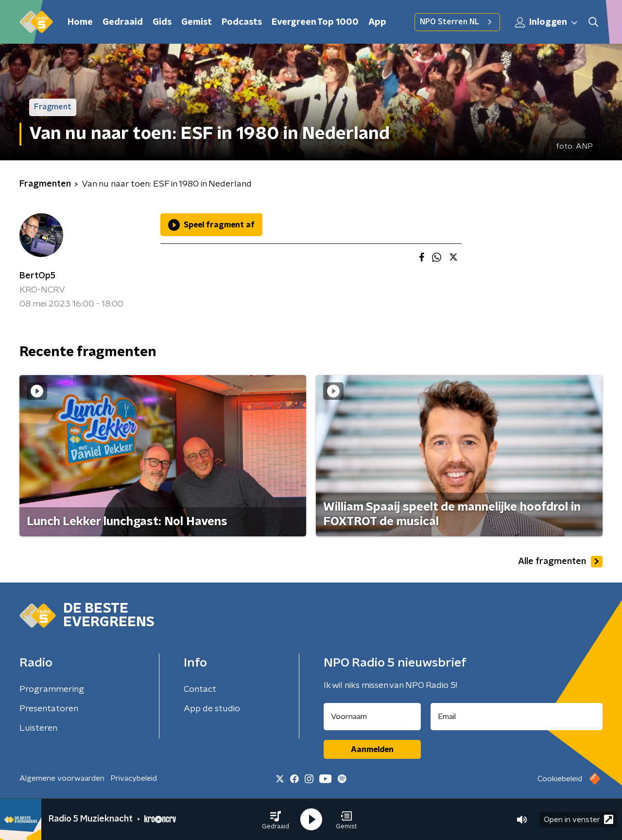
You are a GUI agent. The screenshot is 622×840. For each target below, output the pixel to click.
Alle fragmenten (560, 562)
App (377, 22)
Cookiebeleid (560, 779)
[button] (276, 820)
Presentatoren (49, 709)
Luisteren (38, 728)
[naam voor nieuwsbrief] (372, 717)
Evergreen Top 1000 (315, 22)
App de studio (212, 709)
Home (80, 22)
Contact (200, 689)
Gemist (197, 22)
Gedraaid (123, 22)
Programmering (52, 689)
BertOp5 (37, 276)
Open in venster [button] (579, 819)
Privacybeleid (134, 778)
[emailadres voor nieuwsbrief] (517, 717)
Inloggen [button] (547, 22)
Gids (162, 22)
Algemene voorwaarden (62, 778)
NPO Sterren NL (457, 22)
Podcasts (242, 22)
